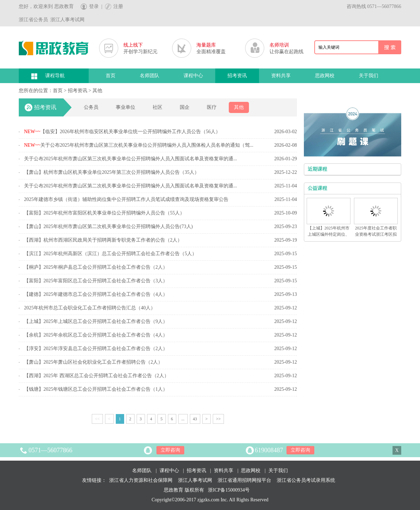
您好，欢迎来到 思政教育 (46, 6)
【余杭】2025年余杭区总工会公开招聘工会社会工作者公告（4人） (96, 335)
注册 (118, 6)
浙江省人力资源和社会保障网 (141, 480)
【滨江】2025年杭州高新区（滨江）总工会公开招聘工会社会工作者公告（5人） (110, 254)
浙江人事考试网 (195, 480)
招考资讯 (237, 76)
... (183, 419)
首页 (111, 76)
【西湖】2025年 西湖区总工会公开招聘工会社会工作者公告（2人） (96, 376)
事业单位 (126, 107)
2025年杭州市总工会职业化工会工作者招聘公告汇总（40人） (90, 308)
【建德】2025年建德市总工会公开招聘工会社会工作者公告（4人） (96, 294)
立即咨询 (170, 450)
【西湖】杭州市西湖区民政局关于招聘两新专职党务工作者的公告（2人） (103, 240)
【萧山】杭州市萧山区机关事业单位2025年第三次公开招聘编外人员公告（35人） (112, 172)
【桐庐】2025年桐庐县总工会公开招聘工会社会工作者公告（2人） (96, 267)
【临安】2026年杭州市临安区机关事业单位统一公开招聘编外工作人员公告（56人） (122, 132)
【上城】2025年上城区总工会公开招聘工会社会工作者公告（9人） (96, 321)
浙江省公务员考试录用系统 (306, 480)
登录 (94, 6)
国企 (185, 107)
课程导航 (55, 76)
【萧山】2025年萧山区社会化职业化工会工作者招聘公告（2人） (93, 362)
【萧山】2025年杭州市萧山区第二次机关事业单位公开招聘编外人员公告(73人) (108, 226)
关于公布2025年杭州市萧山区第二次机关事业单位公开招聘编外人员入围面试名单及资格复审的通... (131, 186)
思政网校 (325, 76)
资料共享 (281, 76)
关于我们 (369, 76)
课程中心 (193, 76)
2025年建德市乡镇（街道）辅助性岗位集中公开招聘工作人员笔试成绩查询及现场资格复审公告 (126, 199)
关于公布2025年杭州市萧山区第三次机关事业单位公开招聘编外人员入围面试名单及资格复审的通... (131, 159)
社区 (157, 107)
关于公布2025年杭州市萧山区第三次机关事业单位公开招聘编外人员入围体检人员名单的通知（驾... (139, 145)
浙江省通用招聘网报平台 (244, 480)
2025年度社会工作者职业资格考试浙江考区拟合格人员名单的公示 (376, 234)
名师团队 (150, 76)
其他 (97, 91)
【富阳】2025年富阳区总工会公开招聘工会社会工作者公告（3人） (96, 281)
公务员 (91, 107)
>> (218, 419)
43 (195, 419)
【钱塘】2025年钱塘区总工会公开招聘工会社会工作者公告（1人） (96, 389)
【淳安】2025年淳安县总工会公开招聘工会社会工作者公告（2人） (96, 349)
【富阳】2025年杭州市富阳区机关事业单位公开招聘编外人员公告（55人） (104, 213)
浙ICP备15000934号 (229, 490)
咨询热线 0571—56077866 (374, 6)
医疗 (212, 107)
